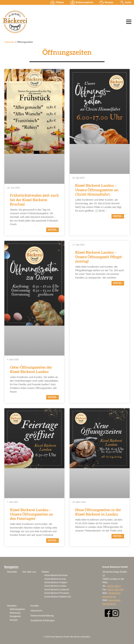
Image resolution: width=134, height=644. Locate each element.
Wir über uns (29, 572)
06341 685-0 (114, 586)
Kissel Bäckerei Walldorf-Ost (58, 597)
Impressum (36, 611)
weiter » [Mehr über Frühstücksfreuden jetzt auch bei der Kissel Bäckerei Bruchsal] (53, 230)
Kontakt (35, 606)
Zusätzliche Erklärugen (43, 620)
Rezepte (109, 2)
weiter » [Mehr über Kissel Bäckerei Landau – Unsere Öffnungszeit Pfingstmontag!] (118, 283)
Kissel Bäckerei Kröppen (56, 582)
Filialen (60, 2)
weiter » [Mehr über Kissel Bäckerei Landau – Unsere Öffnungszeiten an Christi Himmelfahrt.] (118, 216)
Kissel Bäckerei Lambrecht (57, 590)
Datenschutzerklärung (42, 616)
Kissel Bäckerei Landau (55, 586)
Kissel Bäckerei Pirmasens (57, 593)
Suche (128, 2)
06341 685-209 (116, 589)
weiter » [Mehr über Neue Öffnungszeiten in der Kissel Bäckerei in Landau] (118, 536)
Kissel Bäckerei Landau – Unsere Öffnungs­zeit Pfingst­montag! (99, 257)
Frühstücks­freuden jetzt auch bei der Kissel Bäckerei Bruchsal (34, 200)
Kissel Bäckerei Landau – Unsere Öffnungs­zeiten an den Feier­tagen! (31, 514)
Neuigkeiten (15, 616)
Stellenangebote (84, 2)
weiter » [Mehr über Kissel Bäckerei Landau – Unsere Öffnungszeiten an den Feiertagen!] (53, 541)
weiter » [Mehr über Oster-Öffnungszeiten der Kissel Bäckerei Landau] (53, 397)
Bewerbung (15, 613)
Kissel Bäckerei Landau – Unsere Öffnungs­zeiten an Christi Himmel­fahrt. (97, 190)
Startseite (9, 42)
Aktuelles (12, 606)
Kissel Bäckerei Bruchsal (56, 575)
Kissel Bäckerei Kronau (55, 579)
